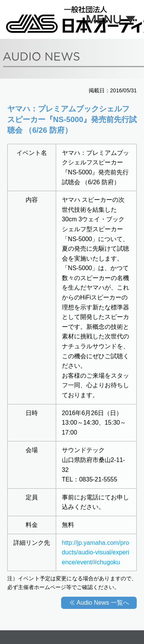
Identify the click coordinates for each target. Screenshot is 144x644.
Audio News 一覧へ (103, 603)
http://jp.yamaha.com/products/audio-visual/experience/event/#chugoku (95, 552)
